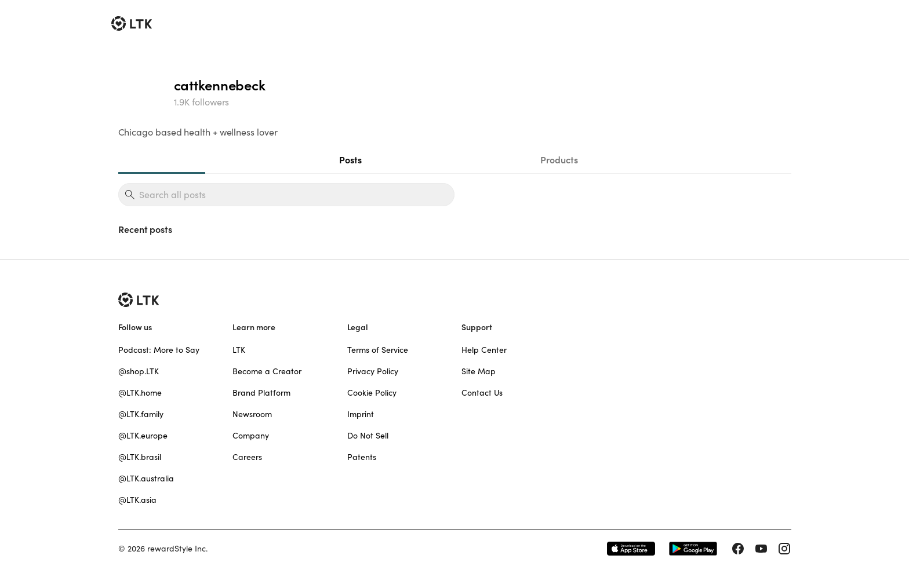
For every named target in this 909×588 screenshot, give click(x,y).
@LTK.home (140, 393)
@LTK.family (141, 414)
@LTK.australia (146, 479)
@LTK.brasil (140, 457)
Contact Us (482, 393)
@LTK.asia (137, 500)
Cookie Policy (372, 393)
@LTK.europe (143, 436)
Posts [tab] (350, 160)
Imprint (361, 414)
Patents (362, 457)
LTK (239, 350)
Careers (247, 457)
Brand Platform (261, 393)
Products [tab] (559, 160)
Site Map (479, 371)
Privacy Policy (373, 371)
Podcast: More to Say (159, 350)
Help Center (484, 350)
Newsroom (252, 414)
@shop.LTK (139, 371)
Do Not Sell (368, 436)
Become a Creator (267, 371)
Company (251, 436)
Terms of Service (378, 350)
